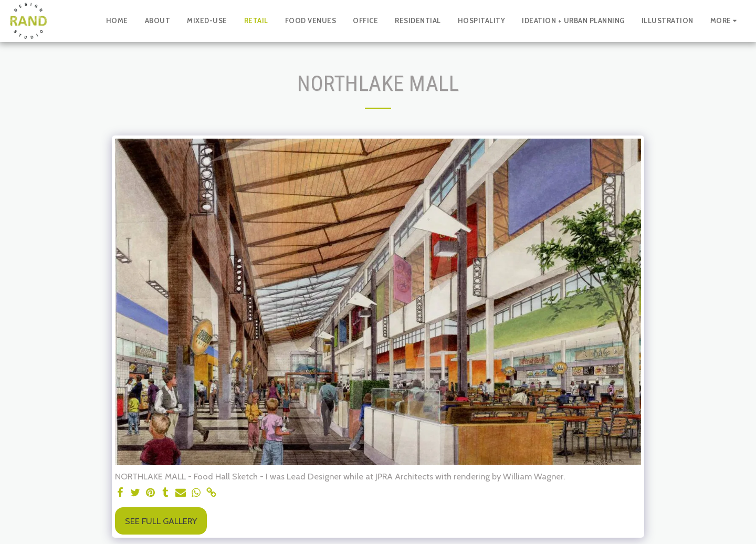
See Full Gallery (161, 521)
